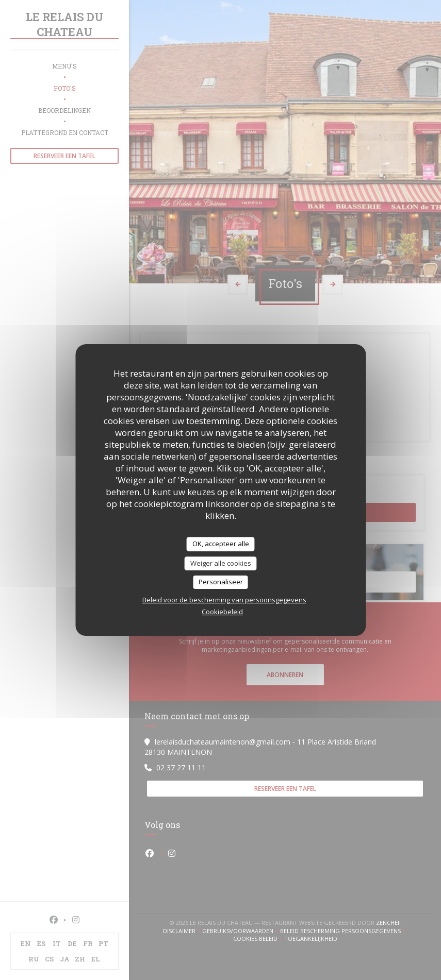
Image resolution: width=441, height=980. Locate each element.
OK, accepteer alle (221, 544)
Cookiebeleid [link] (222, 612)
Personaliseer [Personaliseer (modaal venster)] (221, 582)
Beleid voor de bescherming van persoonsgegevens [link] (224, 600)
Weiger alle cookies (221, 563)
